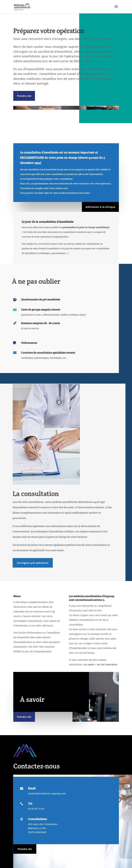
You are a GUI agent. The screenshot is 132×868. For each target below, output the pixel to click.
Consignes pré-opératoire (33, 563)
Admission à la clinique (100, 207)
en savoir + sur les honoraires (101, 664)
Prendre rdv (24, 96)
